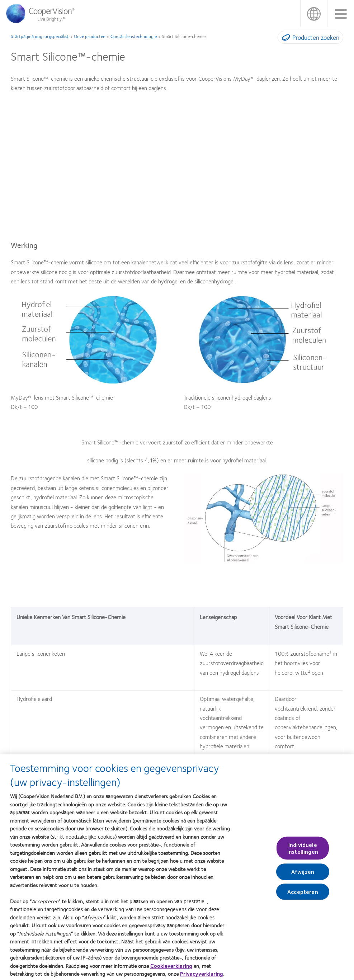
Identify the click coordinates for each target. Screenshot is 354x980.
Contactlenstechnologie (134, 36)
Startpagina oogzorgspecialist (40, 36)
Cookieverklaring (171, 969)
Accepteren (303, 894)
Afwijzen (303, 875)
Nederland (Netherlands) (314, 13)
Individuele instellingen (303, 851)
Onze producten (90, 36)
